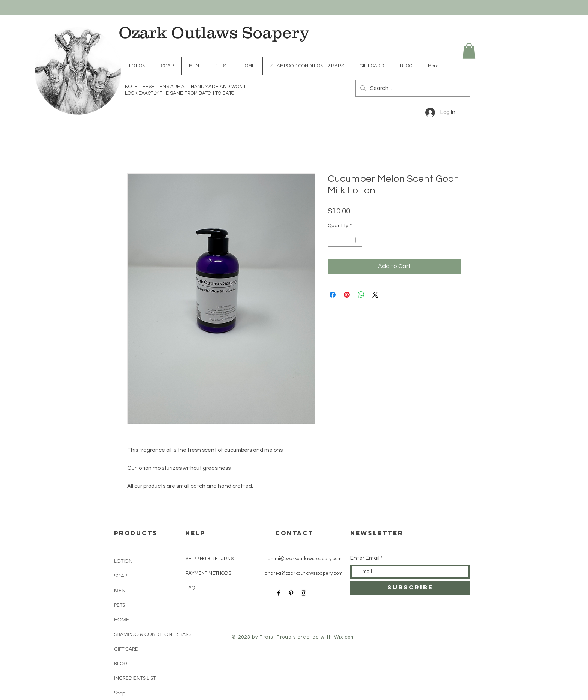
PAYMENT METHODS (208, 573)
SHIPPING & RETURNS (209, 559)
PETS (119, 605)
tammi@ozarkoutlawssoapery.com (304, 559)
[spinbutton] (345, 240)
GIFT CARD (126, 649)
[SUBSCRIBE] (410, 588)
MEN (120, 590)
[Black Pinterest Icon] (291, 593)
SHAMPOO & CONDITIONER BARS (136, 634)
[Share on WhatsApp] (361, 295)
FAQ (190, 588)
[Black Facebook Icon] (279, 593)
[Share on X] (375, 295)
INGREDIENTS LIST (135, 678)
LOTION (123, 561)
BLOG (121, 663)
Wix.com (345, 637)
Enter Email (365, 558)
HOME (121, 620)
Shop (120, 693)
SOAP (120, 576)
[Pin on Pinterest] (347, 295)
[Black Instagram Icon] (304, 593)
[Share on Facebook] (333, 295)
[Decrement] (334, 240)
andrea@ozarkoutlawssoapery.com (304, 573)
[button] (469, 51)
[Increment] (356, 240)
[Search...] (412, 88)
